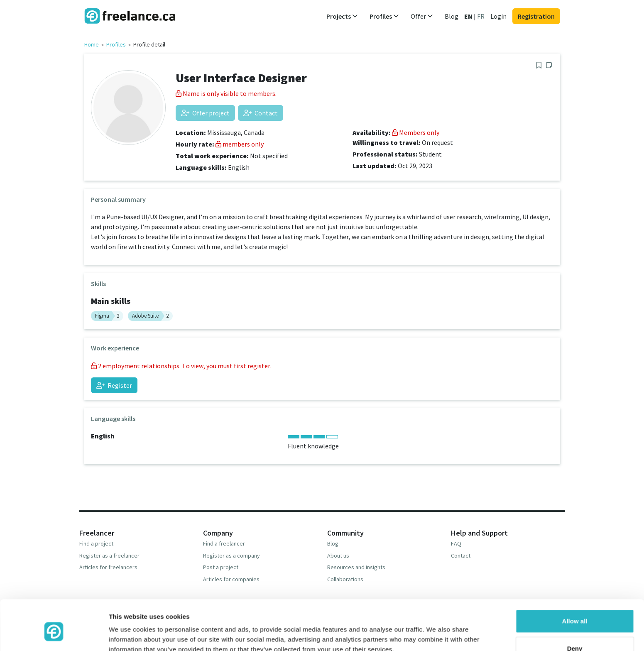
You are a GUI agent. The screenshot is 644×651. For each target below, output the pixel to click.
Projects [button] (342, 16)
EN (468, 16)
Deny (575, 611)
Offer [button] (422, 16)
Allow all (575, 584)
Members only (416, 132)
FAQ (456, 543)
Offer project (205, 113)
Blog (452, 16)
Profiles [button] (384, 16)
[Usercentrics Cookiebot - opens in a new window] (54, 635)
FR (481, 16)
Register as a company (231, 556)
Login (498, 16)
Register (114, 385)
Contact (261, 113)
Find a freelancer (224, 543)
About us (338, 556)
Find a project (96, 543)
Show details (128, 635)
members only (240, 144)
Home (92, 44)
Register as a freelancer (109, 556)
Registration (536, 16)
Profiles (116, 44)
